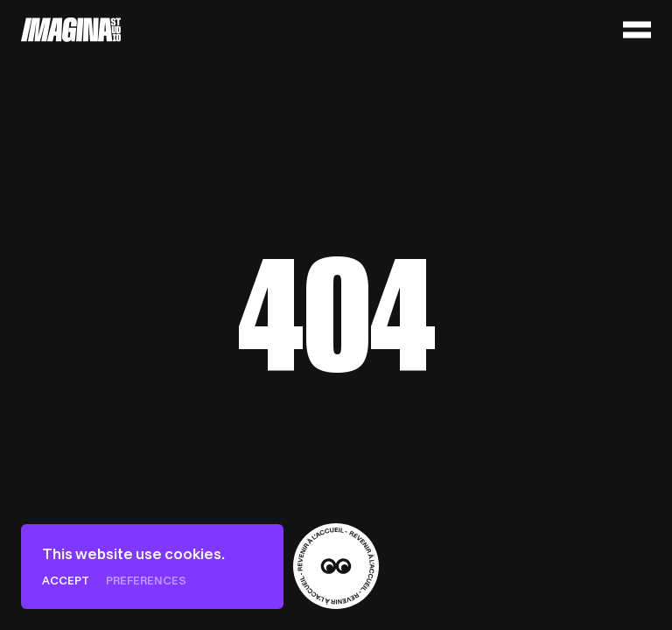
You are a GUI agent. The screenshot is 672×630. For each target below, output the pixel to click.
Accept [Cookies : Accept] (66, 581)
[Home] (71, 30)
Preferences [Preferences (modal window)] (146, 581)
